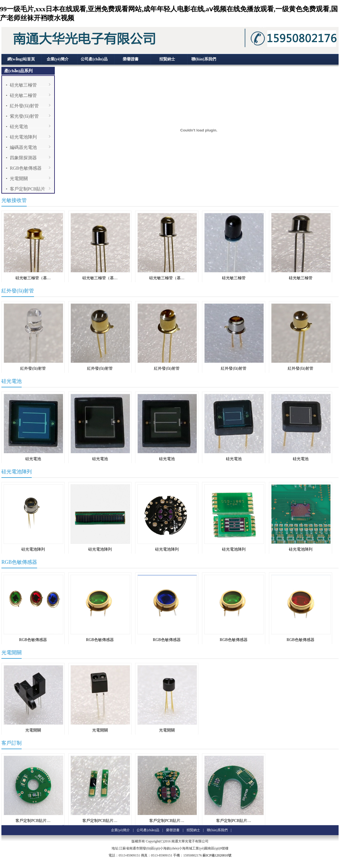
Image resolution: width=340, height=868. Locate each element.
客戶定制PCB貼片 (28, 189)
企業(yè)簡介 (58, 59)
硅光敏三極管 (23, 85)
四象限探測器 (23, 158)
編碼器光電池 (23, 147)
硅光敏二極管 (23, 95)
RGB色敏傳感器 (26, 168)
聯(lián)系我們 (204, 59)
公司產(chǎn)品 (94, 59)
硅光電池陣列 (23, 137)
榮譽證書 (131, 59)
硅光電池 (19, 127)
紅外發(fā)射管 (24, 106)
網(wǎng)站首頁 (21, 59)
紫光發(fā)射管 (24, 116)
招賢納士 (167, 59)
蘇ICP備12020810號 (217, 855)
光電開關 (19, 179)
